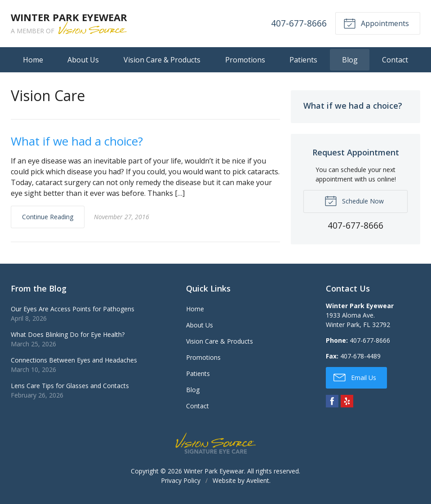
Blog (350, 60)
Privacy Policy (181, 480)
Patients (303, 60)
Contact (395, 60)
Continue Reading (48, 217)
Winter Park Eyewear (214, 471)
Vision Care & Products (162, 60)
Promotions (245, 60)
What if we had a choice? (77, 141)
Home (33, 60)
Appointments (376, 23)
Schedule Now (354, 200)
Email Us (355, 377)
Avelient (258, 480)
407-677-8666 (299, 23)
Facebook (332, 401)
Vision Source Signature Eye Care (216, 443)
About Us (83, 60)
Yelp (347, 401)
